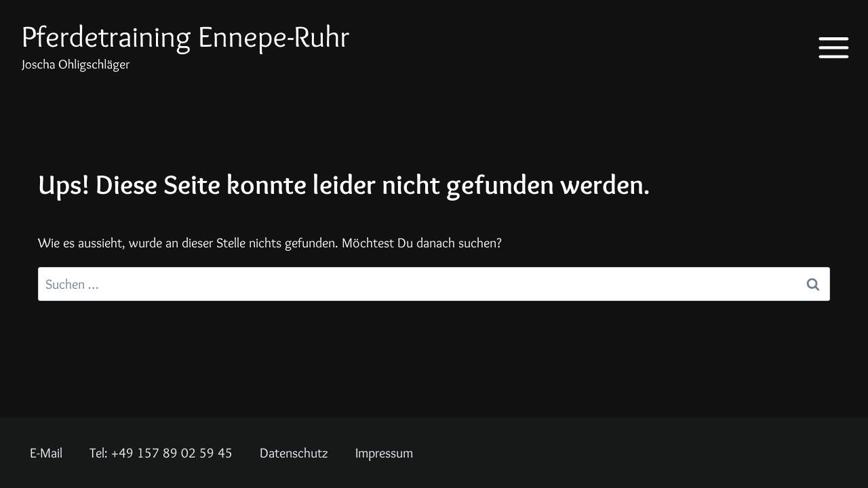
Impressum (384, 453)
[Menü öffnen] (824, 48)
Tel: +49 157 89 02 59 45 (161, 453)
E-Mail (46, 453)
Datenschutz (294, 453)
